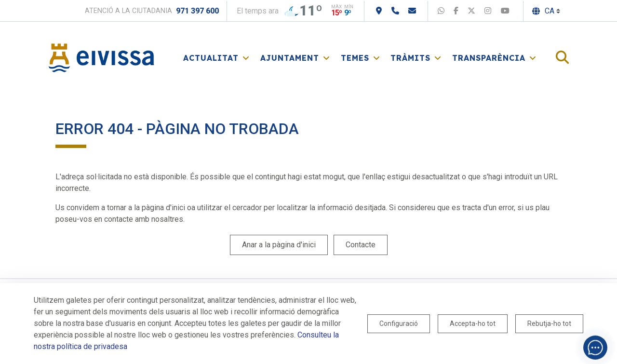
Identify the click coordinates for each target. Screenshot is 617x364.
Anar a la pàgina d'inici (279, 245)
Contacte (361, 245)
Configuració (399, 324)
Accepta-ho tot (473, 324)
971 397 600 (197, 11)
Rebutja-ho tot (549, 324)
